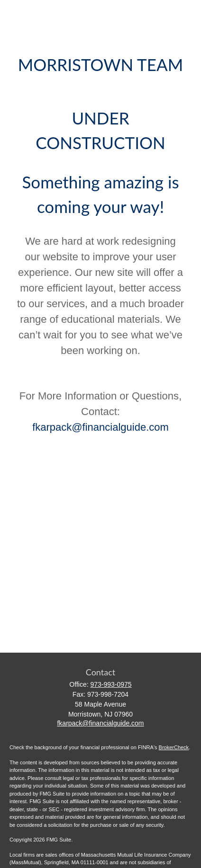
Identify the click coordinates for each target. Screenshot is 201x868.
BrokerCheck (174, 747)
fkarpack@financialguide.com (100, 427)
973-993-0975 (111, 684)
